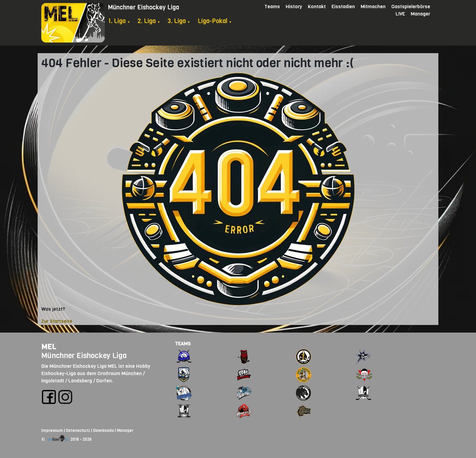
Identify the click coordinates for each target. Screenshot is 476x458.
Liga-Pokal (215, 21)
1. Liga (119, 21)
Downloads (104, 431)
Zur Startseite (57, 321)
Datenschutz (78, 431)
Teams (272, 7)
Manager (420, 14)
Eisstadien (343, 7)
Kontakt (317, 7)
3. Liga (179, 21)
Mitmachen (373, 7)
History (294, 7)
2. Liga (149, 21)
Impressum (52, 431)
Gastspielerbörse (411, 7)
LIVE (400, 14)
